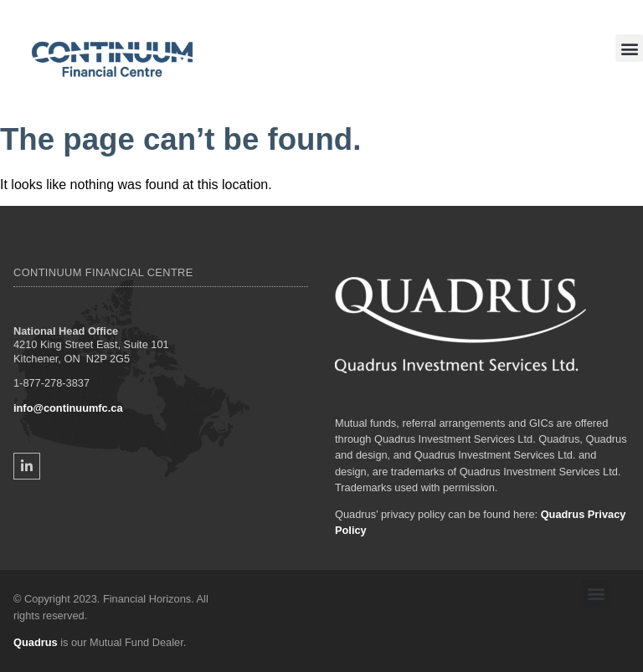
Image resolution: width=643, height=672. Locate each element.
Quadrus (36, 642)
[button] (629, 48)
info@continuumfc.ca (68, 408)
